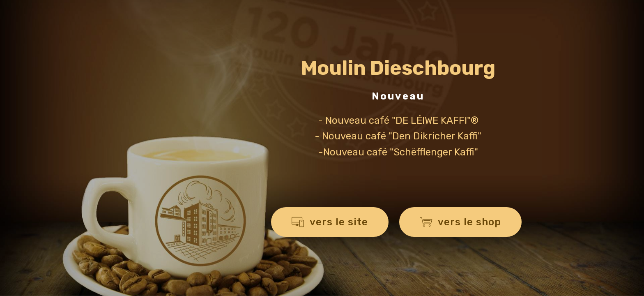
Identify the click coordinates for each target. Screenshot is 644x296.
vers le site (330, 222)
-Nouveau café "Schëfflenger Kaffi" (398, 152)
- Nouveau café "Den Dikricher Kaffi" (398, 136)
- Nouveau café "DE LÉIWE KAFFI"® (398, 120)
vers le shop (460, 222)
